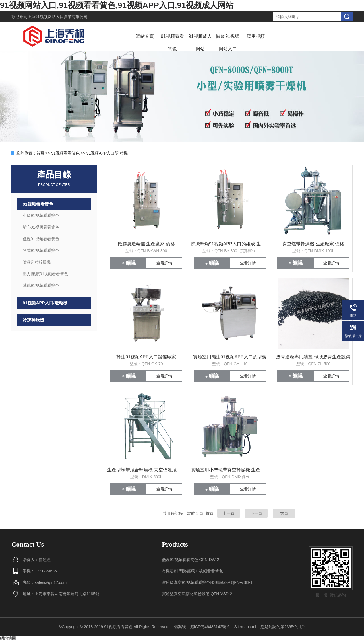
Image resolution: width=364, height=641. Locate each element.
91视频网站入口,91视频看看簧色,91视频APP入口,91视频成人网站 (117, 5)
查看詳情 (164, 263)
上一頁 (229, 513)
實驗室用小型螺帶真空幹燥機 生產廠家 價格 (230, 470)
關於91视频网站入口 (228, 43)
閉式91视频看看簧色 (41, 250)
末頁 (284, 513)
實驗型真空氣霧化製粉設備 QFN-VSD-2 (197, 594)
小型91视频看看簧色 (41, 215)
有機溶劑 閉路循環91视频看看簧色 (192, 571)
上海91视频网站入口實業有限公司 (57, 17)
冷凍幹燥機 (33, 320)
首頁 (40, 153)
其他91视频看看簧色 (41, 285)
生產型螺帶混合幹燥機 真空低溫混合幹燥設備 (146, 470)
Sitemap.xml (245, 627)
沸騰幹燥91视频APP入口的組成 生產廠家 (230, 244)
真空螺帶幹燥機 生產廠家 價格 (313, 244)
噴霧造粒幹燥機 (37, 262)
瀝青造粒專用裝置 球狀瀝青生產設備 (313, 357)
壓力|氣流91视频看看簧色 (45, 274)
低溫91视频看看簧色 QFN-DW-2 (190, 560)
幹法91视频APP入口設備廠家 (146, 357)
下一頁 (256, 513)
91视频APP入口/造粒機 (107, 153)
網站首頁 (145, 36)
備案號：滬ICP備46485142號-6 (202, 627)
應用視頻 (256, 36)
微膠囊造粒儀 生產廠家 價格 (146, 244)
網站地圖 (8, 638)
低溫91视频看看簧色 (41, 239)
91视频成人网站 (200, 43)
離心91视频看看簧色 (41, 227)
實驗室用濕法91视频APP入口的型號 (230, 357)
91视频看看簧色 (172, 43)
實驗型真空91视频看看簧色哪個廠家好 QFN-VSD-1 (207, 582)
